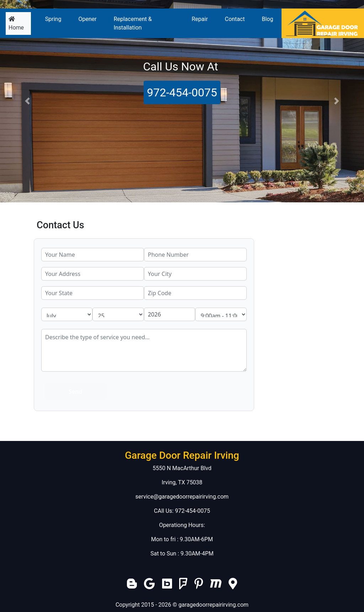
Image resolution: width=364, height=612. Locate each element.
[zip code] (195, 293)
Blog (267, 19)
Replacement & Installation (133, 23)
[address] (93, 274)
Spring (53, 19)
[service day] (118, 314)
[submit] (76, 392)
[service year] (170, 314)
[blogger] (132, 586)
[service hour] (221, 314)
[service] (144, 350)
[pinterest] (199, 586)
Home (20, 23)
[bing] (167, 586)
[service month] (67, 314)
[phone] (195, 255)
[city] (195, 274)
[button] (27, 101)
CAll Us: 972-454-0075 (182, 511)
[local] (233, 586)
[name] (93, 255)
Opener (87, 19)
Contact (235, 19)
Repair (200, 19)
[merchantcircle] (216, 586)
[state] (93, 293)
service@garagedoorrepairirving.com (182, 497)
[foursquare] (183, 586)
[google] (150, 586)
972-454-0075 (182, 92)
